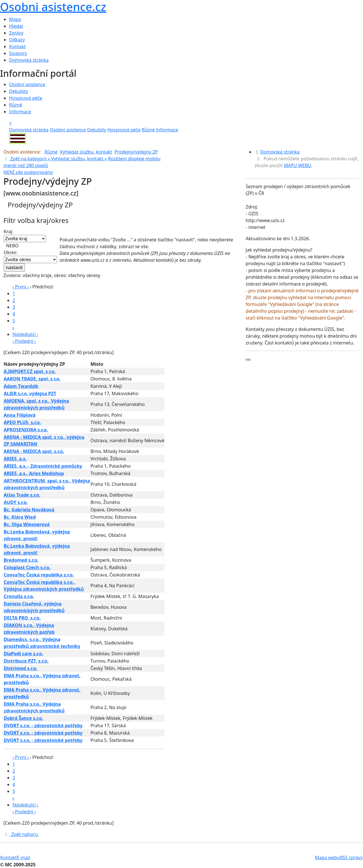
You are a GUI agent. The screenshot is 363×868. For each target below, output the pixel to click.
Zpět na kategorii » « (55, 159)
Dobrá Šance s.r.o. (23, 718)
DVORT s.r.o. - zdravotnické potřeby (43, 726)
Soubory (18, 53)
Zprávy (16, 33)
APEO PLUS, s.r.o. (22, 422)
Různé (16, 105)
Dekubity (19, 91)
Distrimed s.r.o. (21, 668)
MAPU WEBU (297, 165)
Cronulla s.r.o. (19, 596)
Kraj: (25, 235)
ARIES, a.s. (15, 459)
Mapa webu (328, 858)
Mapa (15, 19)
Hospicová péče (26, 98)
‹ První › (21, 287)
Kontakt (17, 46)
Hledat (16, 26)
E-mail (24, 858)
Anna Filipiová (20, 415)
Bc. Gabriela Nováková (29, 510)
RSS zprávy (351, 858)
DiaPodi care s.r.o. (24, 654)
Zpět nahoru (21, 834)
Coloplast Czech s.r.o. (27, 567)
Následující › (25, 334)
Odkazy (17, 40)
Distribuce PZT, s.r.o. (26, 661)
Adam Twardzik (21, 386)
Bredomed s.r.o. (21, 560)
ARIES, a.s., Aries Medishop (34, 473)
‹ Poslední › (24, 341)
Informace (20, 112)
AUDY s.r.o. (16, 502)
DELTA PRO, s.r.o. (22, 618)
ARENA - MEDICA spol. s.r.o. (34, 451)
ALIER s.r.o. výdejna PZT (30, 393)
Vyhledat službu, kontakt (86, 152)
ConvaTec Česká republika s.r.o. (39, 575)
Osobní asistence (27, 84)
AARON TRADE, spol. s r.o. (32, 379)
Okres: (30, 256)
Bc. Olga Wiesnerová (27, 524)
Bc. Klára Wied (20, 517)
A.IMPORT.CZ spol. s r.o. (30, 371)
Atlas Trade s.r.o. (22, 495)
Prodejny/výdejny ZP (136, 152)
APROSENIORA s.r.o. (26, 430)
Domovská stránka (29, 60)
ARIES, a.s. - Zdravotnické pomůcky (43, 466)
